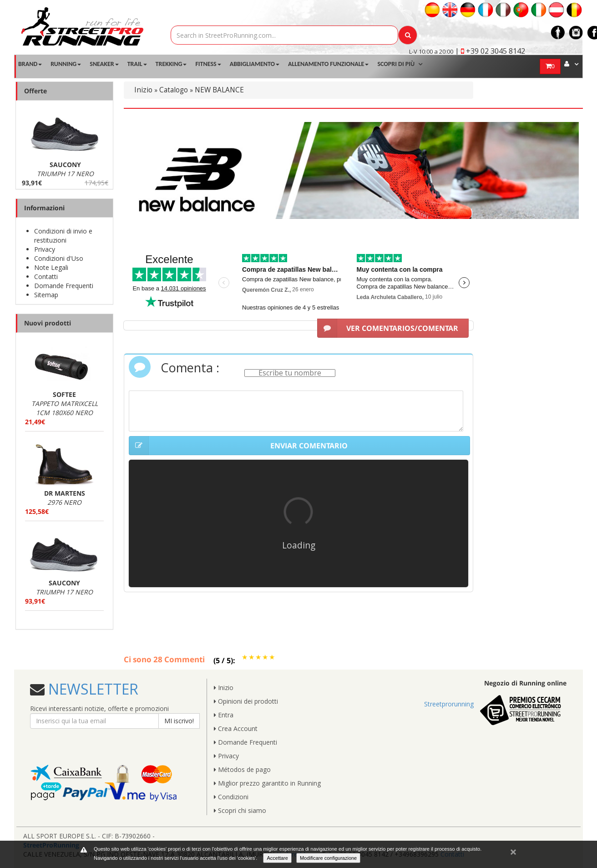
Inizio (143, 90)
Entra (224, 715)
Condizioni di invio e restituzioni (63, 236)
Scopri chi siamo (240, 810)
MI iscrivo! (179, 721)
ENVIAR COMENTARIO (238, 446)
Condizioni (231, 797)
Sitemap (46, 295)
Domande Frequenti (64, 286)
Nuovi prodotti (48, 323)
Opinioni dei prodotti (246, 701)
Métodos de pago (242, 769)
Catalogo (174, 90)
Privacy (45, 249)
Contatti (46, 277)
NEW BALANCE (219, 90)
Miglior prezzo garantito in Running (267, 783)
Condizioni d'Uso (59, 258)
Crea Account (236, 728)
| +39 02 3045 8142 (490, 51)
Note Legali (51, 267)
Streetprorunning (449, 704)
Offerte (35, 91)
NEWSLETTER (91, 689)
